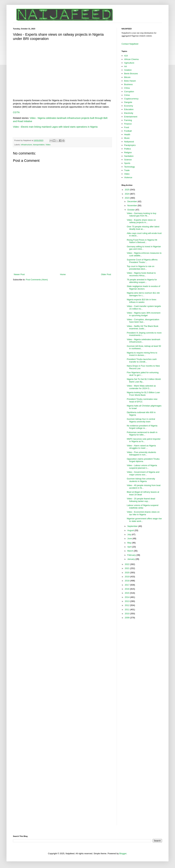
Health (127, 134)
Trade (127, 170)
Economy (128, 106)
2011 (127, 609)
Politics (127, 149)
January (131, 559)
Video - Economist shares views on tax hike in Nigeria (143, 513)
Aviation (128, 70)
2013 (127, 601)
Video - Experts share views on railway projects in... (141, 221)
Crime (127, 95)
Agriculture (129, 63)
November (133, 205)
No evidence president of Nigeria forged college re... (142, 427)
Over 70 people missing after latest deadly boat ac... (143, 228)
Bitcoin (127, 77)
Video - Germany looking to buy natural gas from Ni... (141, 215)
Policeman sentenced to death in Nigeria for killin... (142, 434)
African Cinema (131, 59)
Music (127, 138)
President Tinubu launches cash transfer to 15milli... (142, 360)
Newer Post (19, 274)
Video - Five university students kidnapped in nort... (141, 454)
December (133, 201)
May (130, 543)
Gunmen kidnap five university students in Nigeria (141, 480)
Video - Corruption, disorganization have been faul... (143, 321)
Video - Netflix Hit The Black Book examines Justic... (143, 327)
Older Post (106, 274)
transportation (39, 145)
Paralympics (130, 145)
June (130, 538)
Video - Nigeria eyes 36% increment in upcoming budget (143, 314)
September (133, 526)
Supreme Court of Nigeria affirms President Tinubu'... (142, 261)
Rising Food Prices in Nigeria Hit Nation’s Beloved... (142, 241)
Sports (127, 163)
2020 (127, 573)
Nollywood (129, 142)
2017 (127, 585)
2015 (127, 593)
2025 (127, 190)
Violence (128, 177)
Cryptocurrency (131, 99)
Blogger (123, 853)
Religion (128, 152)
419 (126, 56)
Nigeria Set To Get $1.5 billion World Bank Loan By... (144, 380)
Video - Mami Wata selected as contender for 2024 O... (141, 387)
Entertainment (131, 117)
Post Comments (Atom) (37, 280)
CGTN (16, 112)
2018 (127, 581)
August (131, 530)
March (131, 551)
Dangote (128, 102)
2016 (127, 589)
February (132, 555)
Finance (128, 124)
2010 (127, 614)
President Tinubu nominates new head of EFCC (142, 400)
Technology (129, 167)
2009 (127, 618)
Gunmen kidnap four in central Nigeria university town (141, 420)
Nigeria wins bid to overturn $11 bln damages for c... (143, 294)
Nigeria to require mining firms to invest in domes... (142, 354)
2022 (127, 564)
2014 (127, 597)
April (130, 547)
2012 (127, 605)
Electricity (129, 113)
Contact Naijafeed (130, 44)
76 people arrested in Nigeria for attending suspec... (142, 281)
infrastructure (26, 145)
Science (128, 160)
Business (128, 84)
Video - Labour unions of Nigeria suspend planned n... (142, 467)
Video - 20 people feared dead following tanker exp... (141, 500)
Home (63, 274)
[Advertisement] (62, 253)
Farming (128, 120)
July (130, 534)
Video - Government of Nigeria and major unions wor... (143, 473)
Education (129, 109)
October (131, 210)
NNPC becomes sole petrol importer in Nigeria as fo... (144, 440)
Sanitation (129, 156)
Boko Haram (130, 81)
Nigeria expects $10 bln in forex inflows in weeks (141, 301)
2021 (127, 568)
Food (127, 127)
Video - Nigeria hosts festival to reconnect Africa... (141, 274)
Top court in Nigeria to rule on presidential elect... (140, 268)
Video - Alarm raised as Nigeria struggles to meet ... (141, 447)
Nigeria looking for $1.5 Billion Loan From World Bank (143, 394)
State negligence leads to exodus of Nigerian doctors (143, 288)
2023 (127, 198)
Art (125, 66)
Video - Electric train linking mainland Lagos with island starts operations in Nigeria (55, 127)
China (127, 88)
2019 (127, 577)
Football (128, 131)
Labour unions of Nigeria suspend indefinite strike (142, 507)
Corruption (129, 92)
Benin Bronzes (131, 74)
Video (48, 145)
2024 (127, 194)
